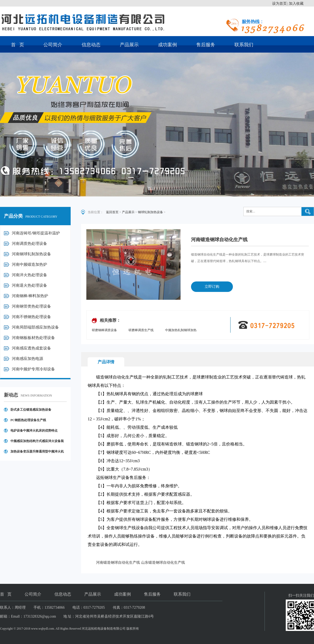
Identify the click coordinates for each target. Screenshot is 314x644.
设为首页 (279, 4)
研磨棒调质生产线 (141, 330)
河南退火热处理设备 (29, 285)
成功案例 (167, 45)
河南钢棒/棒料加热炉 (30, 296)
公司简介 (53, 45)
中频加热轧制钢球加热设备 (181, 331)
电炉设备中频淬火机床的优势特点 (34, 431)
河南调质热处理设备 (29, 244)
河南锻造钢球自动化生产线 (118, 563)
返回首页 (112, 212)
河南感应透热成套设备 (31, 348)
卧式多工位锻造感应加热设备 (31, 410)
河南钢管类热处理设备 (31, 306)
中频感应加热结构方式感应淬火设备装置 (37, 443)
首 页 (18, 45)
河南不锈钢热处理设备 (31, 317)
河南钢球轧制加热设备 (31, 254)
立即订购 (212, 287)
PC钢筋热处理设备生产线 (28, 420)
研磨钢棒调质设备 (104, 330)
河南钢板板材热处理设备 (33, 338)
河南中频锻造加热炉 (29, 264)
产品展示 (129, 45)
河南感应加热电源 (27, 359)
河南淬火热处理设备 (29, 275)
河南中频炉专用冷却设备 (33, 369)
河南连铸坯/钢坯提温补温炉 (36, 233)
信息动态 (91, 45)
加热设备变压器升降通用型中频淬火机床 (37, 453)
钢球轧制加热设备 (150, 212)
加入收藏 (296, 4)
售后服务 (206, 45)
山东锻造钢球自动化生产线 (163, 563)
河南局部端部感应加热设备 (35, 327)
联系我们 (244, 45)
